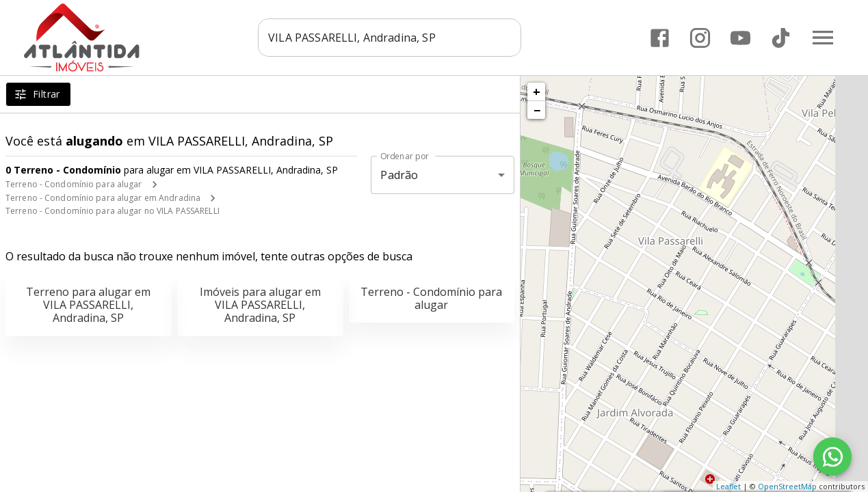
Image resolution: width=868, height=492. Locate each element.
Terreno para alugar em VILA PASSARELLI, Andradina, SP (88, 305)
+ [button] (537, 92)
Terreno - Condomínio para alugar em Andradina (103, 198)
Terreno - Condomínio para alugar (74, 184)
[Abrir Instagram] (700, 38)
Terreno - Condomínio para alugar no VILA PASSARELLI (113, 211)
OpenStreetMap (787, 486)
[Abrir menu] (823, 38)
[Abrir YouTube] (740, 38)
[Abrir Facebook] (660, 38)
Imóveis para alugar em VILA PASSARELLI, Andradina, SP (260, 305)
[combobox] (390, 38)
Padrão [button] (399, 175)
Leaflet (728, 486)
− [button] (537, 110)
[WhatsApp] (832, 456)
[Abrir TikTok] (781, 38)
